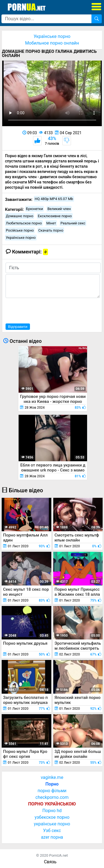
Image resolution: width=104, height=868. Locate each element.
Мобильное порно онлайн (52, 43)
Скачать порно (51, 230)
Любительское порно (24, 223)
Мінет (51, 223)
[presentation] (48, 310)
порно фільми (52, 791)
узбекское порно (52, 817)
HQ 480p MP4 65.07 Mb (54, 199)
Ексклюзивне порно (55, 216)
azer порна (52, 837)
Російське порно (20, 230)
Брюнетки (35, 209)
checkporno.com (52, 797)
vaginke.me (52, 777)
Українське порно (52, 36)
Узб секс (52, 831)
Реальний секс (73, 223)
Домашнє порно (20, 216)
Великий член (59, 209)
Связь (50, 862)
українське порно (52, 824)
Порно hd (52, 811)
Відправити (18, 327)
